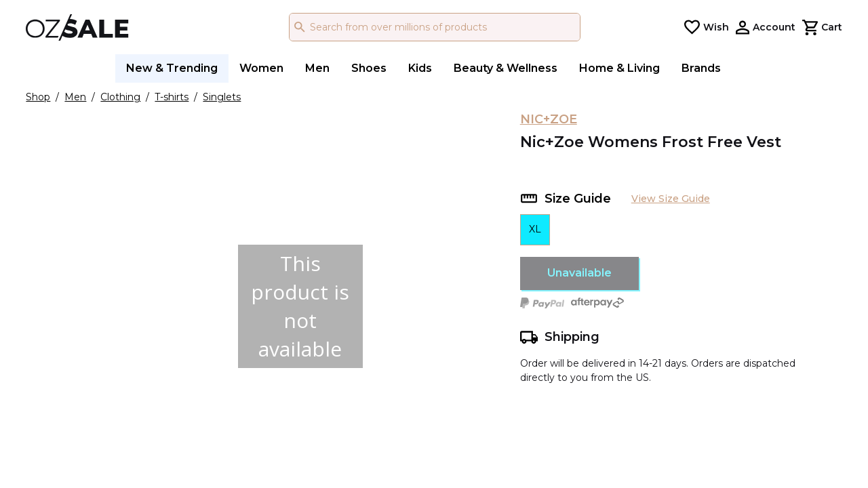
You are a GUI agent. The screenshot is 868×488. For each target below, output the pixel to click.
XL (535, 229)
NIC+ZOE (549, 119)
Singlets (222, 97)
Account (774, 27)
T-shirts (172, 97)
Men (75, 97)
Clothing (120, 97)
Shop (38, 97)
